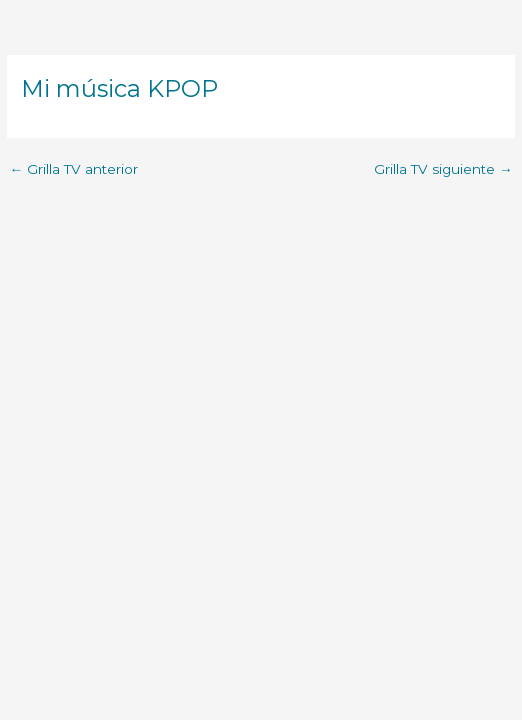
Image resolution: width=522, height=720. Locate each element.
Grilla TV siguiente (443, 170)
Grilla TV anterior (73, 170)
